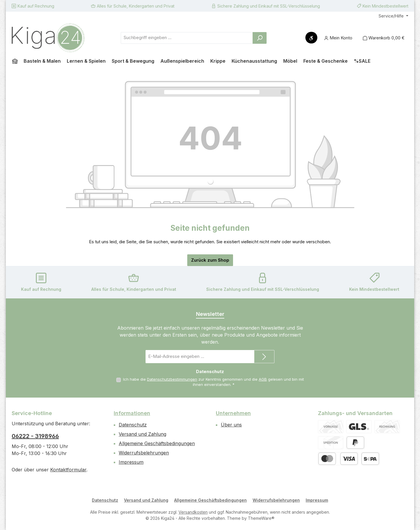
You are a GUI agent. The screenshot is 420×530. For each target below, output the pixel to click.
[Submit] (264, 357)
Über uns (231, 425)
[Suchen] (260, 38)
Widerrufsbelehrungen (144, 453)
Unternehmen (233, 413)
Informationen (132, 413)
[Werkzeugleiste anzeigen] (311, 38)
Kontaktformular (68, 470)
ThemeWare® (261, 518)
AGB (263, 379)
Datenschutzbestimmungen (172, 379)
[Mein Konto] (338, 38)
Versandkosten (193, 512)
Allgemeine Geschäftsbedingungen (157, 443)
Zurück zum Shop (210, 260)
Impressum (131, 462)
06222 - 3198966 (35, 436)
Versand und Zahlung (142, 434)
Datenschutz (133, 425)
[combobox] (187, 38)
